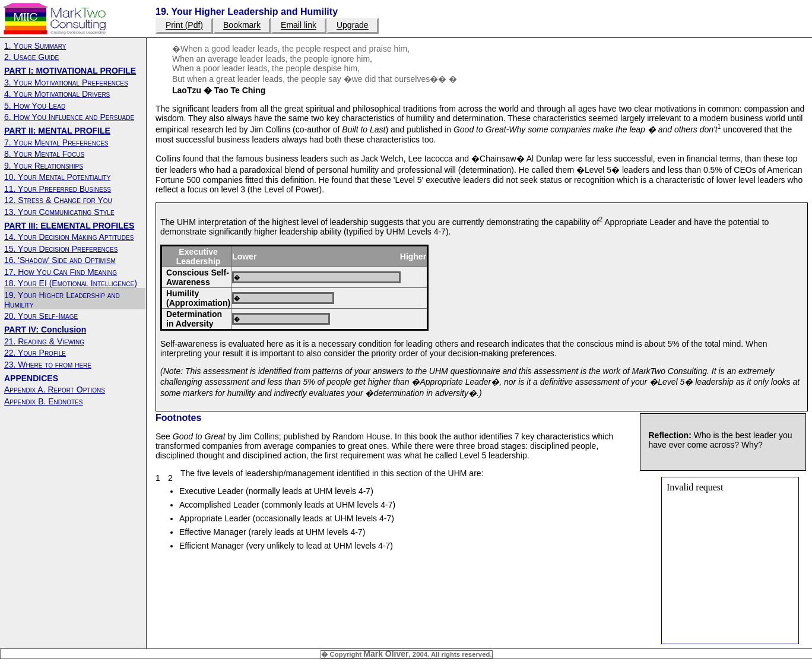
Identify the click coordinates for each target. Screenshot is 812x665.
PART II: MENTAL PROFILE (57, 131)
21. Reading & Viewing (44, 341)
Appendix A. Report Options (55, 389)
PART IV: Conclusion (45, 330)
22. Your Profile (35, 353)
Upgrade (353, 26)
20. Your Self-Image (41, 316)
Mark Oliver (386, 654)
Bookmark (242, 26)
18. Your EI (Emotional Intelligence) (71, 283)
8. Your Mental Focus (44, 154)
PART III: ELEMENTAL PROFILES (69, 226)
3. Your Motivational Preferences (66, 83)
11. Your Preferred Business (58, 189)
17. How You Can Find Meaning (61, 272)
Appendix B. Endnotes (43, 401)
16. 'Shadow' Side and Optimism (60, 260)
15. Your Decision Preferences (61, 249)
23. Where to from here (48, 365)
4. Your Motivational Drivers (57, 94)
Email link (299, 26)
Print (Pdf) (184, 26)
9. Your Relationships (44, 166)
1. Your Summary (35, 46)
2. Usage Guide (31, 57)
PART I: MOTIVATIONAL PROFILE (70, 71)
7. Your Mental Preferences (56, 142)
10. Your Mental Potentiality (57, 177)
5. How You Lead (35, 106)
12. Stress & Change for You (58, 200)
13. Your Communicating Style (59, 212)
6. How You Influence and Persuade (69, 117)
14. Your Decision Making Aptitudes (69, 237)
